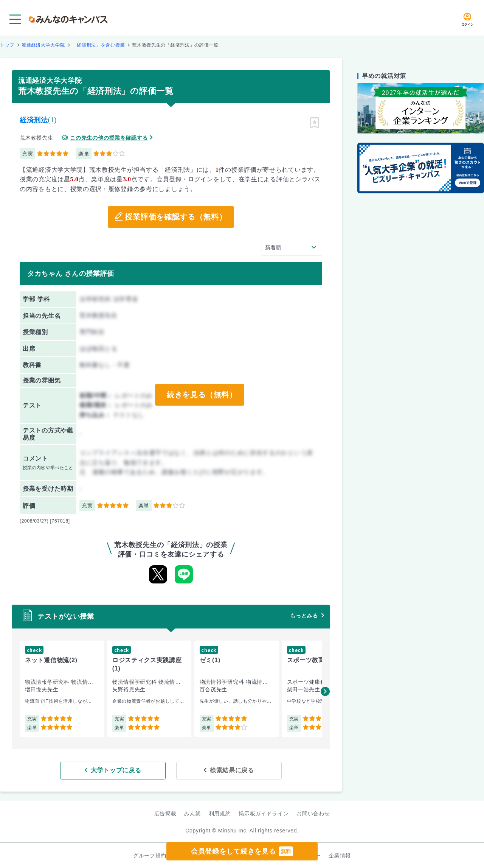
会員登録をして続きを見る (242, 851)
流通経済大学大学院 (43, 45)
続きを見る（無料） (202, 395)
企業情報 (340, 855)
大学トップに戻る (122, 770)
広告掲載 (165, 813)
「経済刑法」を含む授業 (99, 45)
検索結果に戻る (226, 770)
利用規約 (220, 813)
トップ (7, 45)
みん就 (192, 813)
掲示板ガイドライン (264, 813)
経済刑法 (34, 120)
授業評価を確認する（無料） (176, 217)
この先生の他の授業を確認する (109, 138)
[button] (325, 691)
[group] (62, 689)
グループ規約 (150, 855)
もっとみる (304, 616)
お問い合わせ (313, 813)
